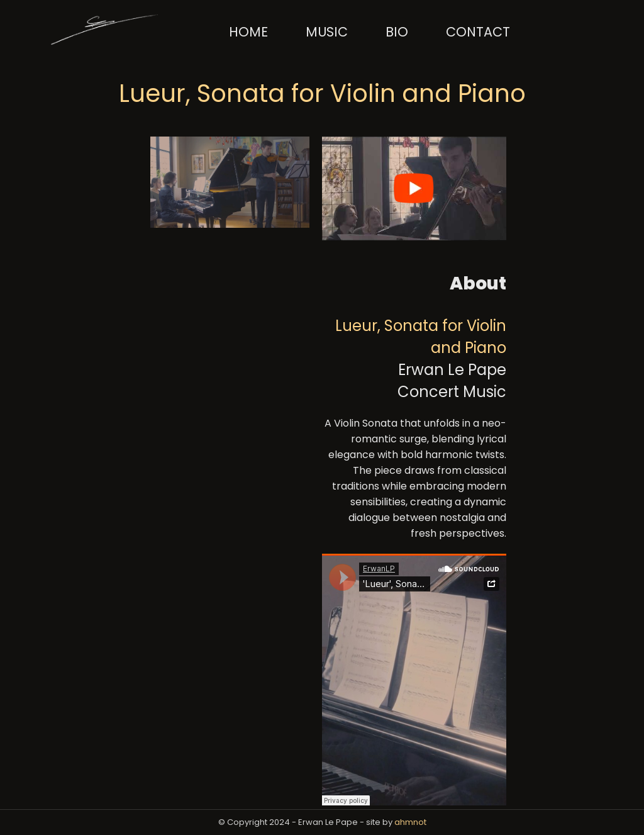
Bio (397, 32)
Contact (478, 32)
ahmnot (410, 822)
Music (327, 32)
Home (248, 32)
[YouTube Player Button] (326, 148)
